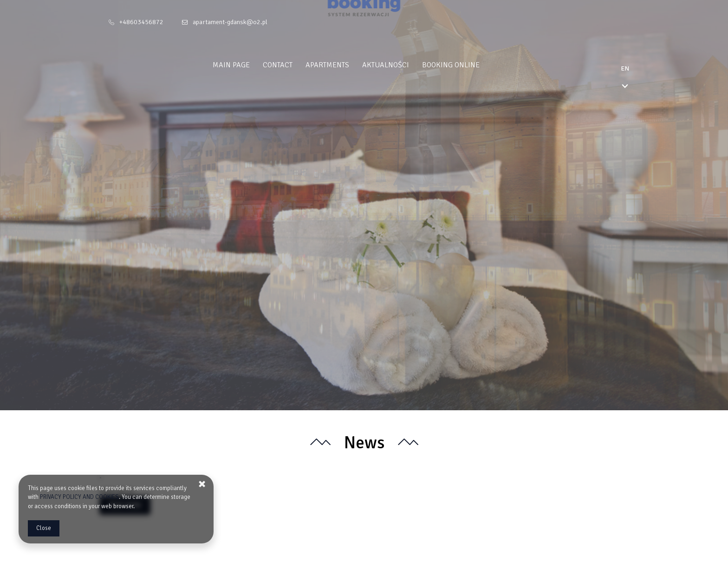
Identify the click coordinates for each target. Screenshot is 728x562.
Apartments (345, 65)
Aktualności (404, 65)
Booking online (469, 65)
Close (44, 528)
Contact (296, 65)
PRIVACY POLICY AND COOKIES (79, 497)
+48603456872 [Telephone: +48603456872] (141, 22)
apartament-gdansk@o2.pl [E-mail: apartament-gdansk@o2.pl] (230, 22)
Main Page (249, 65)
